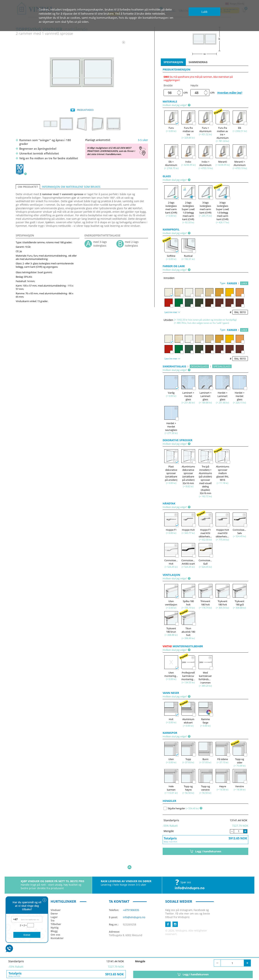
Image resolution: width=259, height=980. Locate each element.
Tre (53, 909)
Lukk (204, 12)
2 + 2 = (24, 925)
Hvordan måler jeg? (230, 93)
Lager (54, 906)
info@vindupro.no (190, 876)
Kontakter (57, 927)
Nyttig (55, 916)
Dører (54, 902)
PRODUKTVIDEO (85, 110)
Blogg (54, 920)
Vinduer (56, 899)
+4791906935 (131, 899)
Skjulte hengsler (174, 808)
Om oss (55, 923)
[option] (82, 72)
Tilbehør (56, 913)
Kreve (27, 935)
